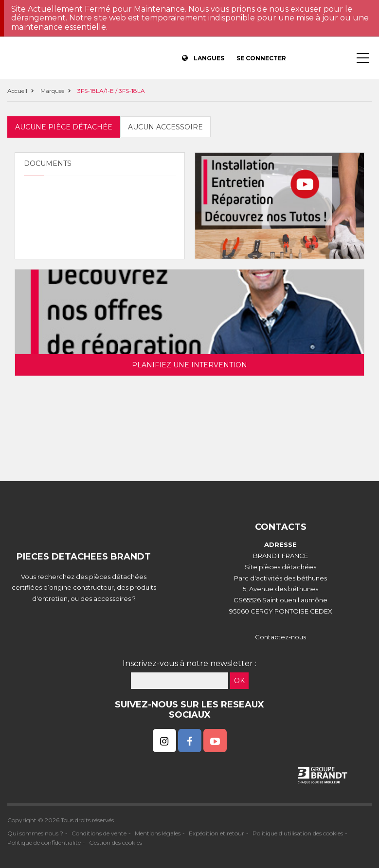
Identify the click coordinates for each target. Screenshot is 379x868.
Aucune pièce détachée (64, 127)
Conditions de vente (99, 833)
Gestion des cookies (116, 842)
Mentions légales (158, 833)
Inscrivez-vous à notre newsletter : (189, 663)
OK (239, 681)
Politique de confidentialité (44, 842)
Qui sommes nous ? (35, 833)
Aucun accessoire (165, 127)
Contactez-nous (280, 637)
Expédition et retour (217, 833)
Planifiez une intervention (189, 365)
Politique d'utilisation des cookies (298, 833)
